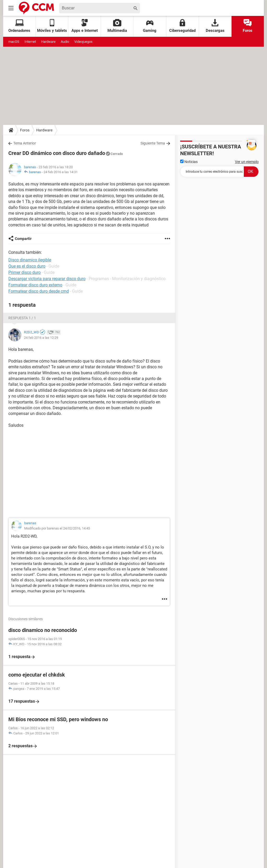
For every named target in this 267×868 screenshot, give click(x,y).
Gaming (150, 26)
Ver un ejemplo (247, 162)
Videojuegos (83, 42)
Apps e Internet (85, 26)
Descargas (215, 26)
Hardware (48, 42)
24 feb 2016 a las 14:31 (61, 172)
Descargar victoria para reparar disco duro (47, 279)
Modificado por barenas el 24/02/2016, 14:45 (57, 528)
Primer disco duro (25, 272)
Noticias (189, 162)
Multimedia (117, 26)
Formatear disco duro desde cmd (39, 291)
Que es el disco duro (27, 266)
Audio (65, 42)
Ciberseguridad (182, 26)
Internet (30, 42)
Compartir (23, 239)
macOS (14, 42)
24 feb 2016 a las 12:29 (41, 338)
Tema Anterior (25, 143)
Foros (248, 26)
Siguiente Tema (153, 143)
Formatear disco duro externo (35, 285)
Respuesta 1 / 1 (22, 318)
